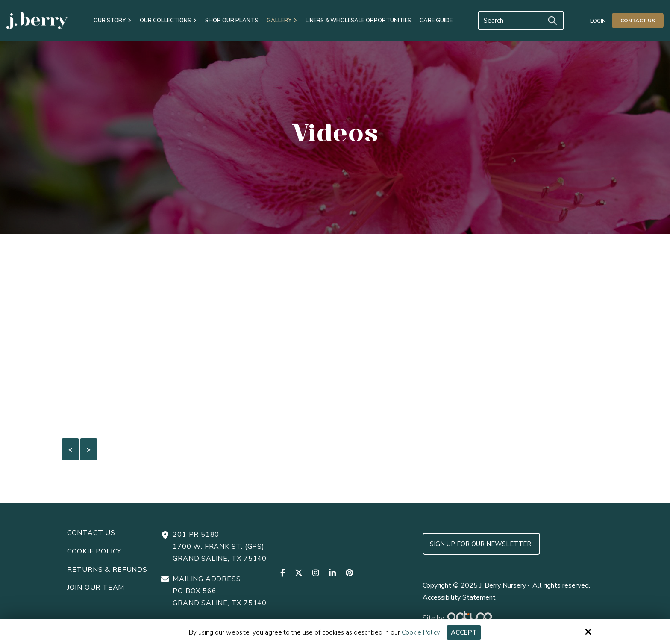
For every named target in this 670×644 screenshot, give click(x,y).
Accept (464, 632)
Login (598, 21)
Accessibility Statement (459, 597)
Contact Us (638, 21)
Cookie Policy (421, 632)
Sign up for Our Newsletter (481, 544)
